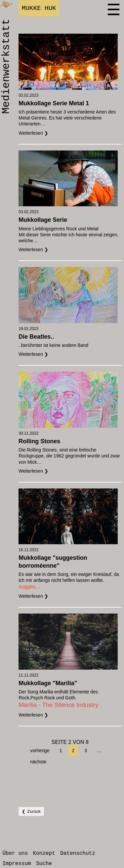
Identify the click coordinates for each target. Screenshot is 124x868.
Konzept (44, 853)
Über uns (15, 853)
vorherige (40, 751)
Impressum (17, 864)
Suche (44, 864)
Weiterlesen (31, 133)
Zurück (34, 811)
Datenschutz (78, 853)
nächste (38, 762)
